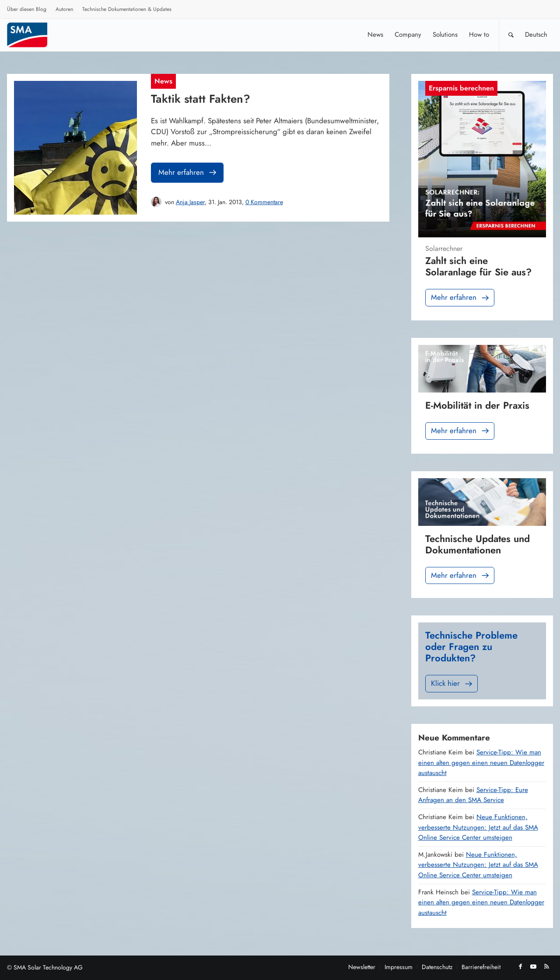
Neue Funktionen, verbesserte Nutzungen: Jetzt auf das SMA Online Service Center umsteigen (478, 827)
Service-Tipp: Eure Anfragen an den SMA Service (473, 795)
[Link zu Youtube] (533, 966)
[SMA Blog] (33, 35)
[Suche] (511, 35)
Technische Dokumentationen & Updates (127, 9)
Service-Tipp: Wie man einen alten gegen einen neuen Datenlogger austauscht (481, 763)
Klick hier (452, 683)
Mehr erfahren (188, 172)
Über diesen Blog (27, 9)
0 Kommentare (264, 202)
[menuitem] (27, 10)
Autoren (64, 9)
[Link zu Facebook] (520, 966)
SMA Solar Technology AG (48, 967)
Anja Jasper (190, 202)
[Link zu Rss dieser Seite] (546, 966)
